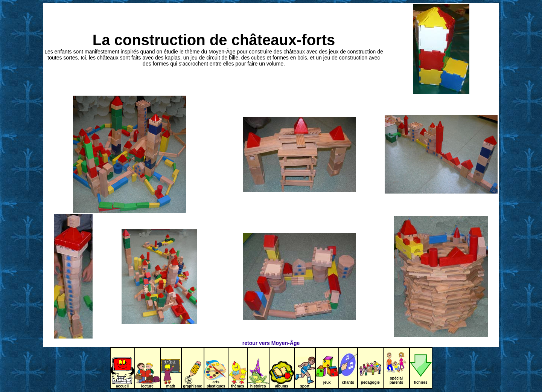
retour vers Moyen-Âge (271, 343)
